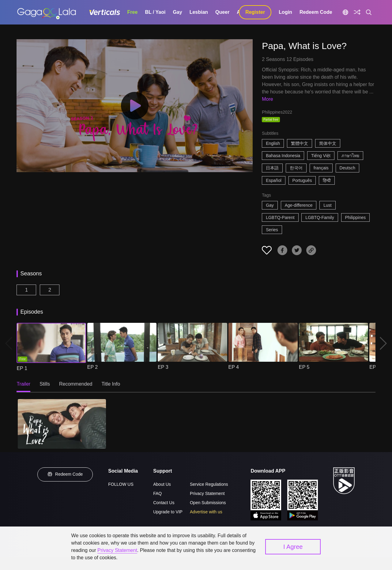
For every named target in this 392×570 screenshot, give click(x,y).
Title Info (111, 384)
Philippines (356, 217)
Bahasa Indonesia (283, 156)
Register (255, 12)
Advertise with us (206, 512)
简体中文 (328, 143)
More (267, 99)
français (321, 168)
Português (302, 180)
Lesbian (199, 12)
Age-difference (299, 205)
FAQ (157, 493)
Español (274, 180)
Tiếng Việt (321, 156)
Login (285, 12)
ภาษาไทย (350, 156)
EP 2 (92, 367)
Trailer (23, 384)
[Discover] (357, 12)
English (273, 143)
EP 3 (163, 367)
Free (133, 12)
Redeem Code (316, 12)
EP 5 (304, 367)
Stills (45, 384)
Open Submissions (208, 503)
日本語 (272, 168)
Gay (177, 12)
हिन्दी (327, 180)
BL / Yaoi (155, 12)
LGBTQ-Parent (280, 217)
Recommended (76, 384)
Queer (222, 12)
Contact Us (164, 503)
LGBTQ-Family (320, 217)
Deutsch (347, 168)
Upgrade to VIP (168, 512)
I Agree (293, 547)
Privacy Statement (207, 493)
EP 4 (234, 367)
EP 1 (22, 368)
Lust (327, 205)
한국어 (296, 168)
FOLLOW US (121, 484)
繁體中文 (300, 143)
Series (272, 230)
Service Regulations (209, 484)
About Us (162, 484)
